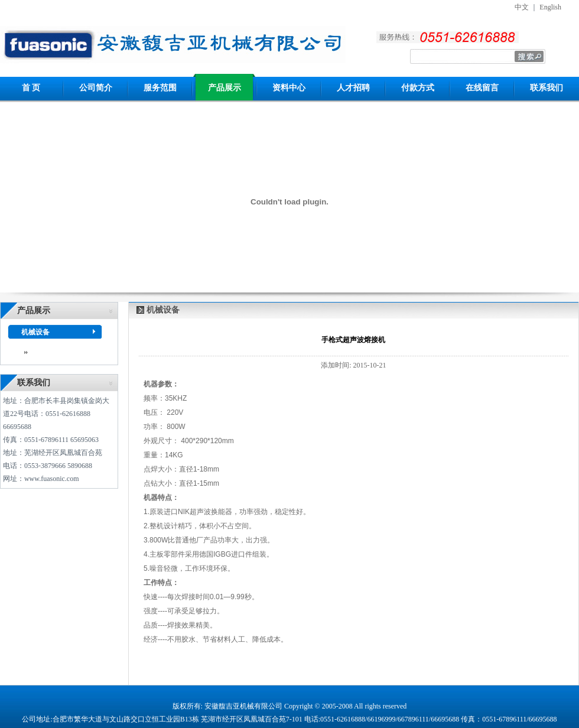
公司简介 (96, 88)
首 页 (31, 88)
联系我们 (547, 88)
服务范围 (160, 88)
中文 (522, 7)
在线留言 (482, 88)
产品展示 (225, 88)
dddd (35, 352)
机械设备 (35, 332)
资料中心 (289, 88)
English (550, 7)
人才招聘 (353, 88)
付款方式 (418, 88)
